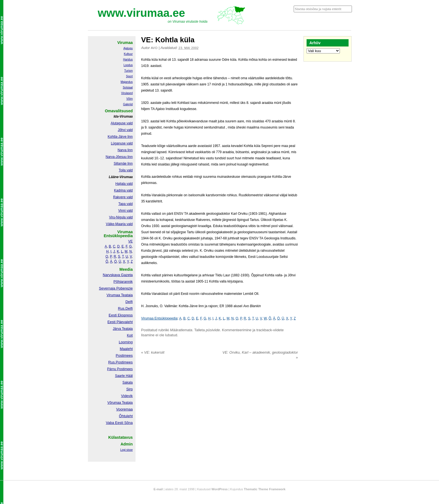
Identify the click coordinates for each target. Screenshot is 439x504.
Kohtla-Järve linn (120, 137)
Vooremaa (124, 409)
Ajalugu (128, 48)
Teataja (127, 403)
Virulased (127, 93)
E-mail (158, 489)
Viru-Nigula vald (121, 217)
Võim (129, 99)
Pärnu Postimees (120, 369)
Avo (154, 48)
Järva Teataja (123, 329)
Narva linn (125, 150)
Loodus (128, 65)
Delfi (129, 302)
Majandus (127, 82)
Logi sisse (127, 450)
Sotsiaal (128, 88)
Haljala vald (124, 184)
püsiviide (213, 330)
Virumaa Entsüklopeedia (159, 318)
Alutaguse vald (122, 123)
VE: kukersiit (153, 352)
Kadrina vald (123, 190)
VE (130, 241)
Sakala (128, 382)
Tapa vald (126, 204)
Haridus (128, 60)
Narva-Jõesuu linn (119, 157)
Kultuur (128, 54)
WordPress (219, 489)
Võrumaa (114, 403)
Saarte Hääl (124, 376)
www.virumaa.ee (141, 13)
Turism (129, 71)
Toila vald (126, 170)
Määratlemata (181, 330)
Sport (129, 76)
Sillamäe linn (123, 164)
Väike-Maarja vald (119, 224)
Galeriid (128, 104)
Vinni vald (125, 211)
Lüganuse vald (122, 143)
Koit (130, 335)
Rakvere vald (123, 197)
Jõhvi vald (125, 130)
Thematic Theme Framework (265, 489)
